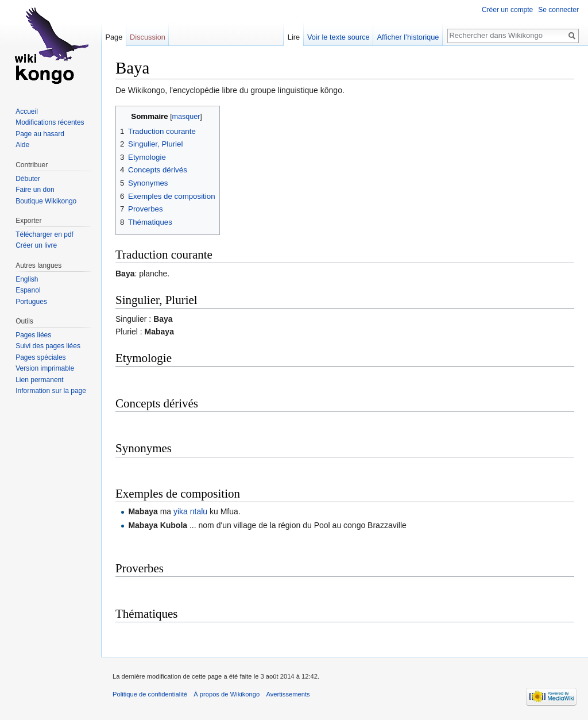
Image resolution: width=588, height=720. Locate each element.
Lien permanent (39, 380)
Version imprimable (45, 368)
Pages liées (33, 335)
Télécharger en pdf (45, 234)
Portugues (31, 302)
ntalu (199, 511)
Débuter (28, 179)
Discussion (148, 37)
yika (181, 511)
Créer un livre (36, 245)
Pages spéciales (40, 357)
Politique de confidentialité (150, 694)
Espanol (28, 290)
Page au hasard (40, 134)
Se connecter (558, 10)
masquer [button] (186, 117)
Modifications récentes (50, 122)
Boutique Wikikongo (46, 201)
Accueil (27, 111)
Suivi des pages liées (48, 346)
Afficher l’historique (408, 37)
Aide (22, 145)
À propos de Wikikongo (227, 694)
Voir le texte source (339, 37)
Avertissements (288, 694)
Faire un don (35, 190)
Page (114, 37)
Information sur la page (51, 391)
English (27, 279)
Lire (294, 37)
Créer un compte (507, 10)
